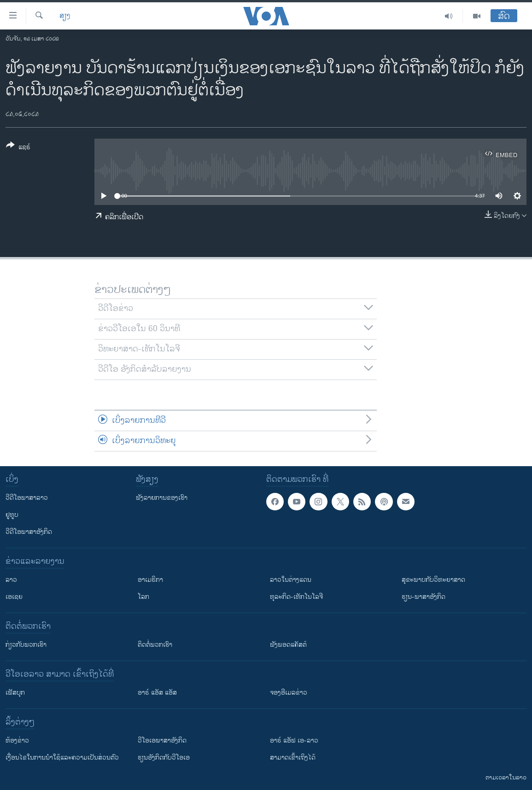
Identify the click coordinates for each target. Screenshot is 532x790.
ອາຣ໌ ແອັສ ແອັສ (157, 693)
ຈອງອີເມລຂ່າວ (289, 693)
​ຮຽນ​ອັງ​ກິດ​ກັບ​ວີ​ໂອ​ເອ (164, 758)
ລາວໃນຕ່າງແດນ (291, 580)
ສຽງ (65, 16)
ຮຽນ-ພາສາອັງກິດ (424, 597)
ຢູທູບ (12, 515)
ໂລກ (143, 597)
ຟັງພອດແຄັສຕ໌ (288, 645)
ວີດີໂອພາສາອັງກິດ (29, 532)
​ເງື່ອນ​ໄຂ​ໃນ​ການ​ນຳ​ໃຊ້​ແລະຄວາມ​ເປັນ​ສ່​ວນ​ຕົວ (62, 758)
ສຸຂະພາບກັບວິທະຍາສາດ (433, 580)
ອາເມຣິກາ (150, 580)
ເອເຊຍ (14, 597)
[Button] (18, 148)
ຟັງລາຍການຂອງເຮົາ (162, 498)
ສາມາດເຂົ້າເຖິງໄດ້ (293, 758)
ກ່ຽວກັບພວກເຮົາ (26, 645)
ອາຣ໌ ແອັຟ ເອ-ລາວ (294, 740)
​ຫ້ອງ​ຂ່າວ (17, 740)
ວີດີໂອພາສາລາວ (27, 498)
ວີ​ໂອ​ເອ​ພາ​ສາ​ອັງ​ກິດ (162, 740)
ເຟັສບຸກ (15, 693)
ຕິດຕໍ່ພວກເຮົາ (155, 645)
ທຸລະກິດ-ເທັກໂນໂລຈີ (296, 597)
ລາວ (11, 580)
